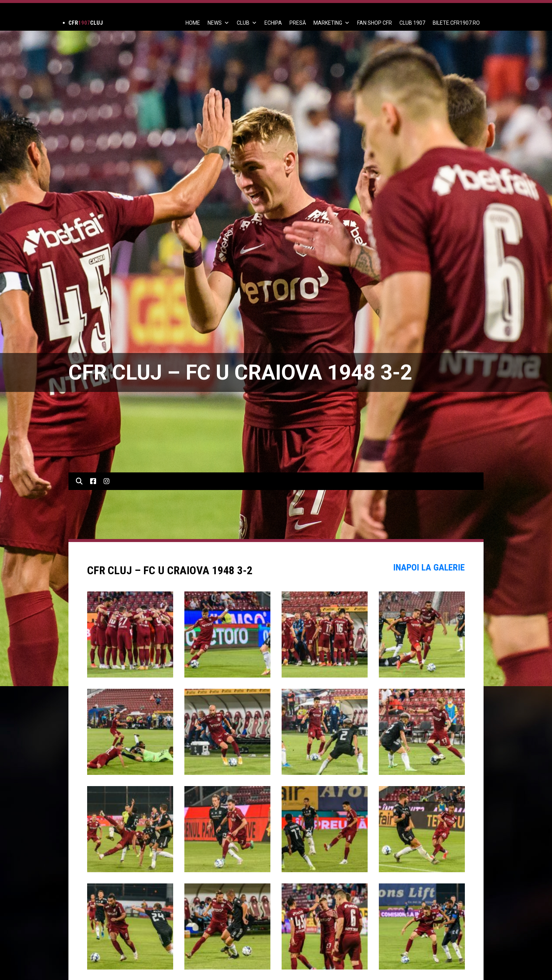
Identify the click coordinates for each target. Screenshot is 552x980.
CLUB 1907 (412, 23)
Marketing (332, 23)
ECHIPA (273, 23)
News (218, 23)
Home (193, 23)
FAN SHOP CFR (375, 23)
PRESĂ (298, 23)
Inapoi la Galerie (429, 567)
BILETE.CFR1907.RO (456, 23)
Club (247, 23)
